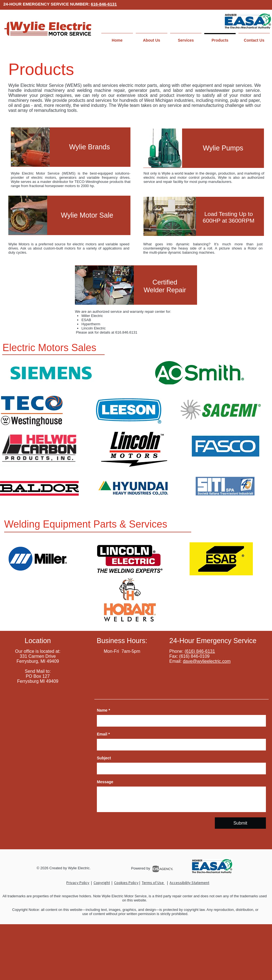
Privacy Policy (78, 883)
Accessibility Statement (189, 883)
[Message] (181, 799)
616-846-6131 (104, 4)
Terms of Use (153, 883)
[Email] (180, 745)
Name (104, 710)
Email (103, 734)
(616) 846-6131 (200, 651)
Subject (104, 758)
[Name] (180, 721)
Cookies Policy (126, 883)
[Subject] (180, 769)
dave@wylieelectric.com (207, 661)
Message (105, 782)
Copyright (102, 883)
